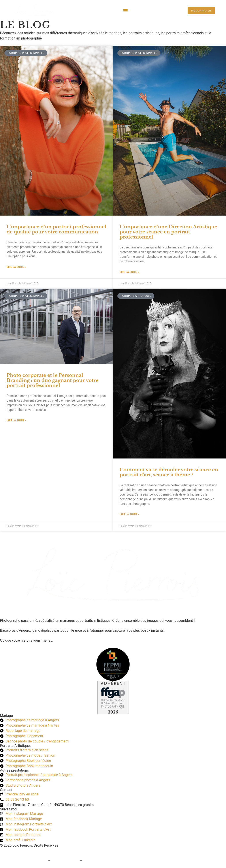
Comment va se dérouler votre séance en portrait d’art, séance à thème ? (169, 472)
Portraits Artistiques (16, 746)
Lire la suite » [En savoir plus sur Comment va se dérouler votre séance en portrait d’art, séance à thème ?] (129, 515)
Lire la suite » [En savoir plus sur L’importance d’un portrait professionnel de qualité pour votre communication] (16, 267)
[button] (125, 10)
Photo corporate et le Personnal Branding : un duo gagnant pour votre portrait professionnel (53, 380)
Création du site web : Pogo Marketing (30, 851)
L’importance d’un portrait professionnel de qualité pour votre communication (56, 229)
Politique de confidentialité (104, 861)
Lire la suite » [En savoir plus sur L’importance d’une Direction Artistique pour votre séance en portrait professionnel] (129, 272)
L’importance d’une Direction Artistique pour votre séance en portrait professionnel (168, 232)
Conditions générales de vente (24, 861)
